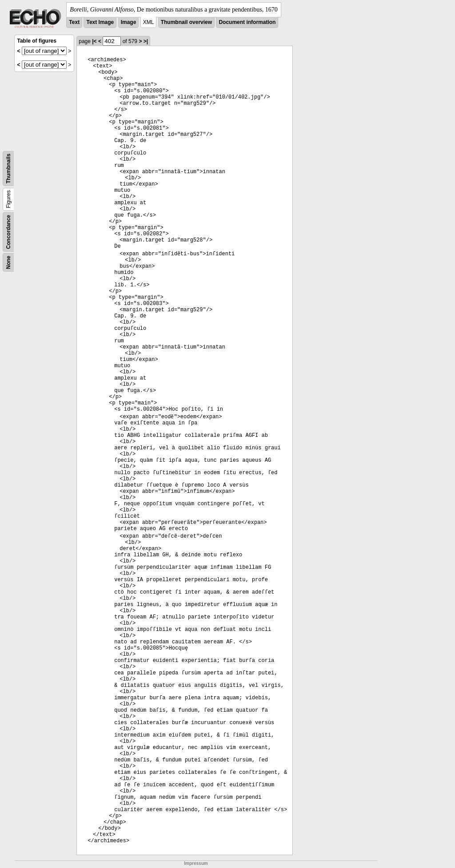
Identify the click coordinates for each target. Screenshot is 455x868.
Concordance (8, 232)
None (8, 262)
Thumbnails (8, 168)
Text (74, 22)
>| (146, 41)
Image (129, 22)
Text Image (100, 22)
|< (94, 41)
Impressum (196, 863)
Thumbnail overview (186, 22)
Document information (247, 22)
